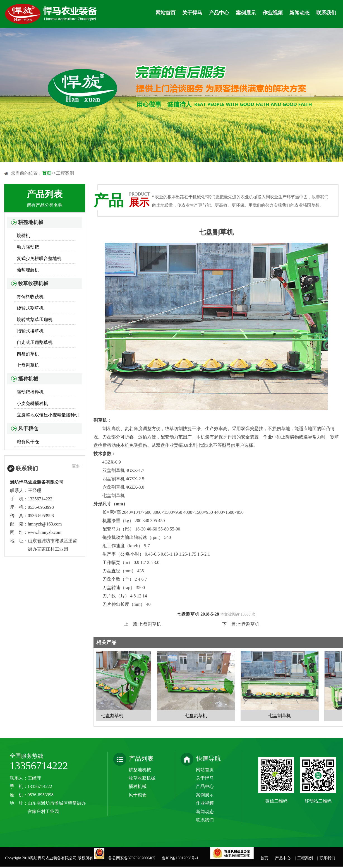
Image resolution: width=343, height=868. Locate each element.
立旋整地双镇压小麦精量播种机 (48, 415)
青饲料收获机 (30, 297)
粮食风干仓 (28, 442)
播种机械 (28, 379)
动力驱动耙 (28, 247)
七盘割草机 (28, 365)
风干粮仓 (28, 428)
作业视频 (273, 13)
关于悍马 (192, 13)
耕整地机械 (31, 222)
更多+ (77, 466)
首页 (47, 173)
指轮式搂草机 (30, 331)
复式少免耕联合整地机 (39, 258)
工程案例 (305, 858)
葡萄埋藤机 (28, 270)
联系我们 (326, 13)
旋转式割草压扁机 (35, 320)
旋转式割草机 (30, 308)
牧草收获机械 (33, 283)
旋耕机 (23, 236)
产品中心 (219, 13)
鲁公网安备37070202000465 (133, 858)
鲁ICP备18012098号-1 (180, 858)
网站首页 (165, 13)
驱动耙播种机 (30, 392)
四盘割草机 (28, 354)
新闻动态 (299, 13)
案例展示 (246, 13)
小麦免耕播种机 (32, 403)
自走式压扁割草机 (35, 342)
